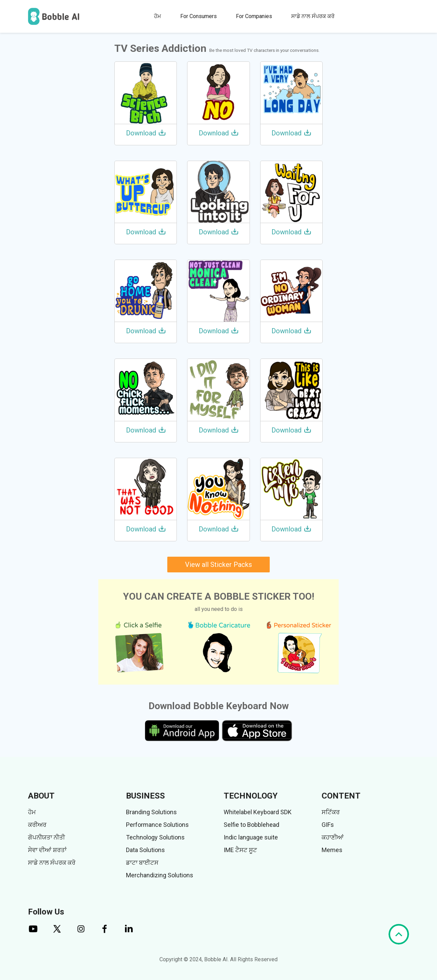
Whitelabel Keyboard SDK (258, 812)
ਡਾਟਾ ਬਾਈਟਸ (142, 862)
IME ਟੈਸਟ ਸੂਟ (240, 850)
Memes (332, 850)
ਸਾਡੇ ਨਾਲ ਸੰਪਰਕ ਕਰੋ (313, 16)
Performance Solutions (157, 825)
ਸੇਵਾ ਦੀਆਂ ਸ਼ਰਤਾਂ (47, 850)
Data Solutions (145, 850)
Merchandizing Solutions (160, 875)
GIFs (328, 825)
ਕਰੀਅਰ (37, 825)
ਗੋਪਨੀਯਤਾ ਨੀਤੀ (46, 837)
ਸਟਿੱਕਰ (331, 812)
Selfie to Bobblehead (251, 825)
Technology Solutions (155, 837)
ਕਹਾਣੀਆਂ (333, 837)
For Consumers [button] (199, 16)
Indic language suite (251, 837)
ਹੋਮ (158, 16)
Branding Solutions (151, 812)
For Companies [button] (254, 16)
